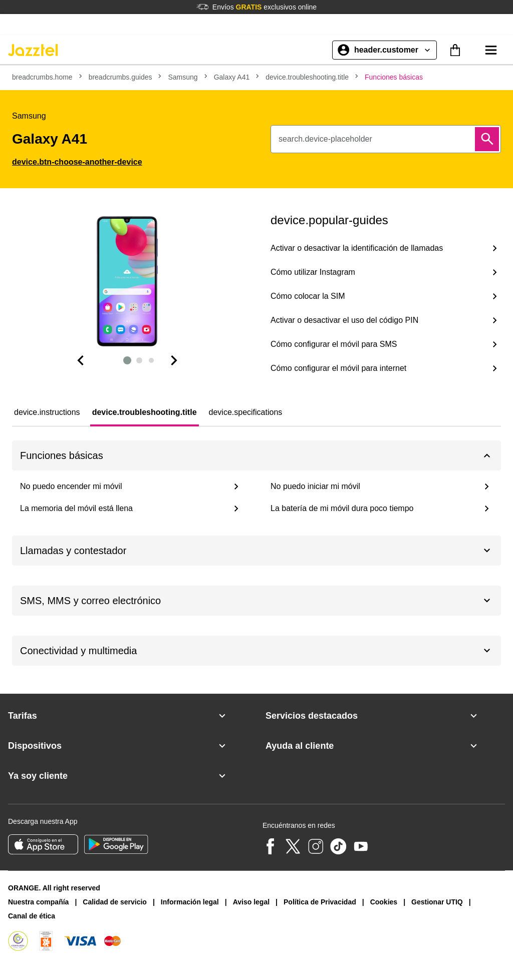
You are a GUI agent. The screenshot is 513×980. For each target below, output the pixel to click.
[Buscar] (487, 139)
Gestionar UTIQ (437, 902)
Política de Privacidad (320, 902)
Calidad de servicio (115, 902)
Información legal (190, 902)
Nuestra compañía (38, 902)
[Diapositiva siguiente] (174, 360)
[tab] (47, 412)
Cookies (384, 902)
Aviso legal (251, 902)
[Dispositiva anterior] (80, 360)
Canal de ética (32, 916)
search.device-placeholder (325, 139)
